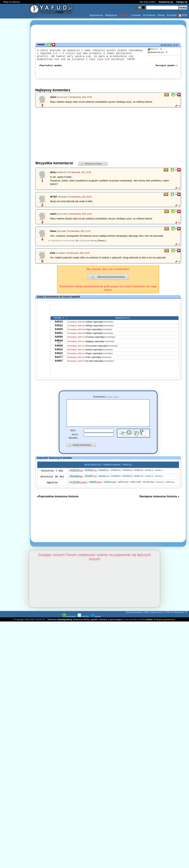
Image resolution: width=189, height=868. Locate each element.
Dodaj (161, 15)
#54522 (91, 479)
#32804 (170, 491)
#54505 (127, 479)
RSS (183, 15)
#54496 (149, 479)
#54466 (116, 485)
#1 (77, 244)
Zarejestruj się (166, 2)
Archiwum (149, 15)
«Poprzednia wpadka (50, 68)
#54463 (116, 479)
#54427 (139, 485)
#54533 (76, 479)
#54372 (159, 485)
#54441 (104, 485)
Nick (73, 439)
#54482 (159, 479)
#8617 (136, 491)
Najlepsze (111, 15)
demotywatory (65, 628)
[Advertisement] (14, 395)
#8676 (123, 491)
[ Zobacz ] (101, 244)
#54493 (104, 479)
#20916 (110, 491)
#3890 (95, 491)
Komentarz (106, 400)
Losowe (136, 15)
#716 (160, 491)
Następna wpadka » (167, 68)
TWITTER (83, 626)
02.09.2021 (166, 45)
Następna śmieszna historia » (159, 505)
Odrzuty (124, 15)
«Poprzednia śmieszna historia (58, 505)
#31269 (148, 491)
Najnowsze (96, 15)
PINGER (95, 626)
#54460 (76, 485)
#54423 (149, 485)
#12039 (78, 491)
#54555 (139, 479)
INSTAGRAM (69, 626)
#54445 (127, 485)
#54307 (91, 485)
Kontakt (172, 15)
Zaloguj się (182, 2)
